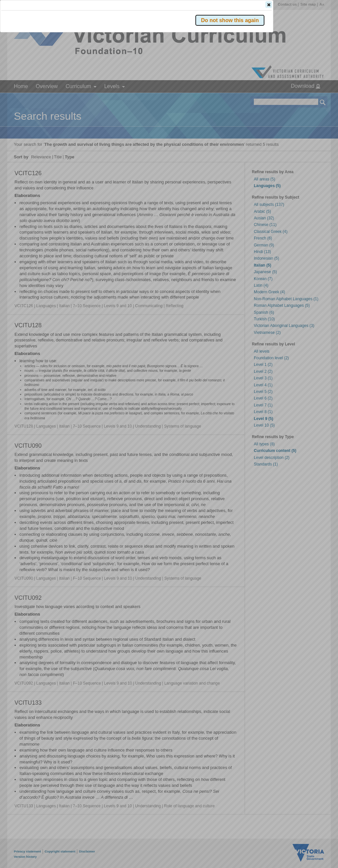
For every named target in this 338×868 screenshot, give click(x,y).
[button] (311, 99)
